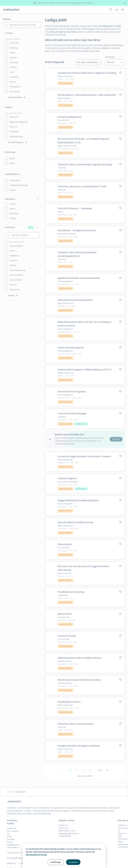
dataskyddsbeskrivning (36, 855)
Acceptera (73, 862)
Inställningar (56, 862)
